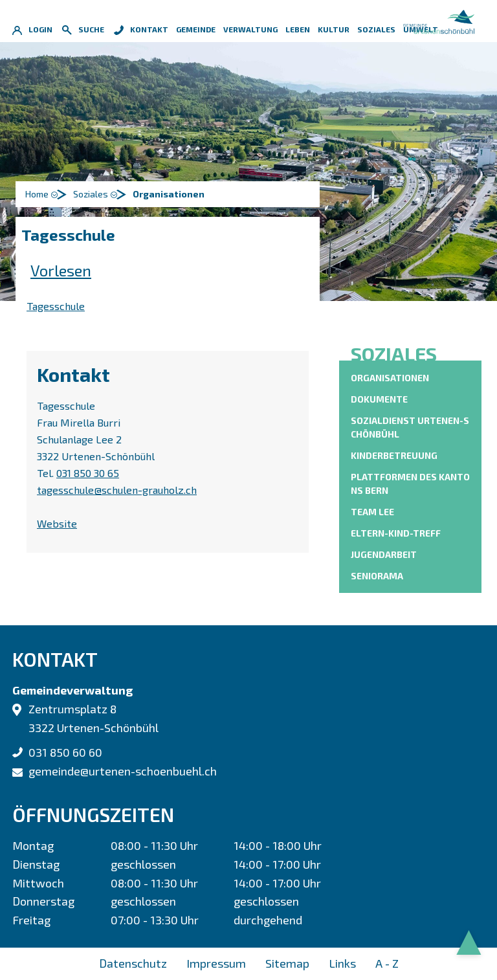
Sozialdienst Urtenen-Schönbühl (410, 427)
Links (342, 963)
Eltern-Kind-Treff (396, 533)
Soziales (376, 29)
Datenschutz (133, 963)
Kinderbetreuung (394, 455)
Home (37, 194)
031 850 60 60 (65, 752)
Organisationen (390, 377)
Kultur (334, 29)
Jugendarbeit (384, 554)
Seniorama (377, 576)
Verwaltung (250, 29)
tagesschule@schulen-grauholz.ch (117, 490)
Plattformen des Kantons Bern (410, 484)
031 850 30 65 (88, 473)
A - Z (387, 963)
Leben (298, 29)
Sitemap (287, 963)
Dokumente (379, 399)
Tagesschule (56, 306)
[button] (97, 194)
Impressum (216, 963)
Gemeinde (196, 29)
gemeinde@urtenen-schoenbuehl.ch (123, 771)
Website (63, 523)
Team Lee (372, 512)
